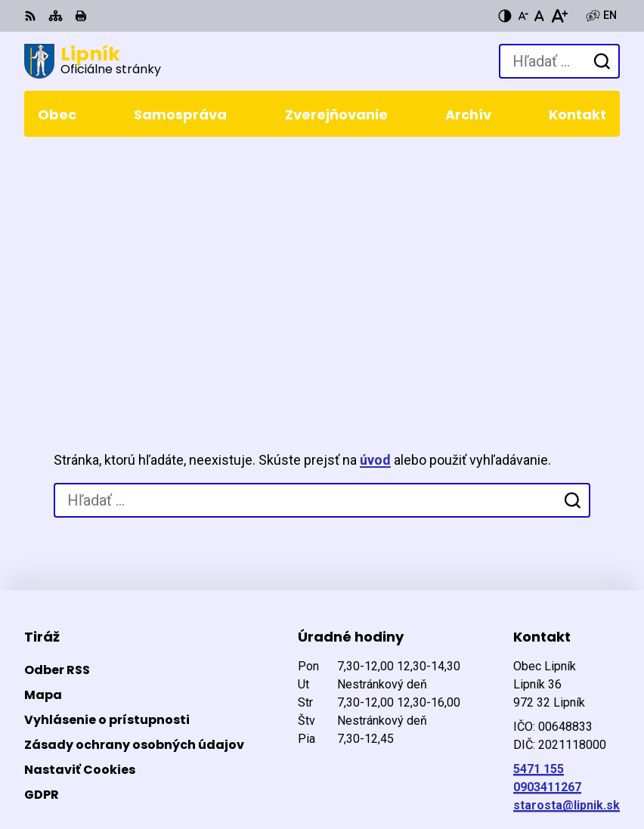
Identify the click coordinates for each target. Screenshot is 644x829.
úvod (375, 220)
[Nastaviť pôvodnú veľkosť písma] (539, 16)
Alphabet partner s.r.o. (231, 747)
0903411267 (547, 547)
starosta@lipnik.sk (567, 565)
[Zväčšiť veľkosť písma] (559, 16)
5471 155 (539, 529)
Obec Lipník (204, 767)
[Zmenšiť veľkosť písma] (523, 16)
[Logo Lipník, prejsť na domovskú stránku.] (93, 61)
